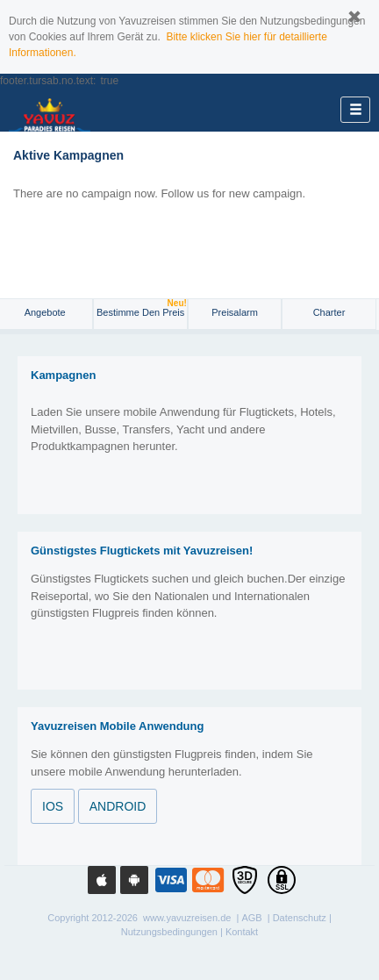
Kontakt (242, 932)
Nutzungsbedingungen (169, 932)
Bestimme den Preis (142, 308)
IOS (53, 806)
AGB (251, 918)
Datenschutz (300, 918)
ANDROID (118, 806)
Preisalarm (235, 312)
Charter (329, 312)
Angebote (46, 312)
